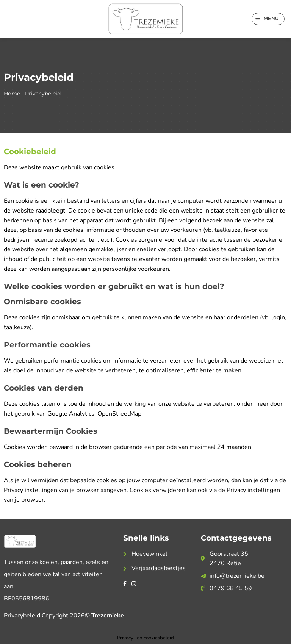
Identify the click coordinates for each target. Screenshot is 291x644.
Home (12, 94)
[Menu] (268, 19)
